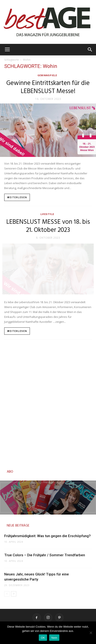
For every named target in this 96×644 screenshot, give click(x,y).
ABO (10, 472)
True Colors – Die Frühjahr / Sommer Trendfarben (45, 555)
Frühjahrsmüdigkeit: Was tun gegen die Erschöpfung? (47, 536)
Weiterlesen (17, 197)
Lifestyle (47, 214)
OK (43, 638)
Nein (54, 638)
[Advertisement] (48, 403)
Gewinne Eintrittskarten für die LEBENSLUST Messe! (48, 87)
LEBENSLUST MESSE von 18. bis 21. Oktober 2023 (48, 226)
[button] (90, 50)
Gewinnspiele (47, 75)
